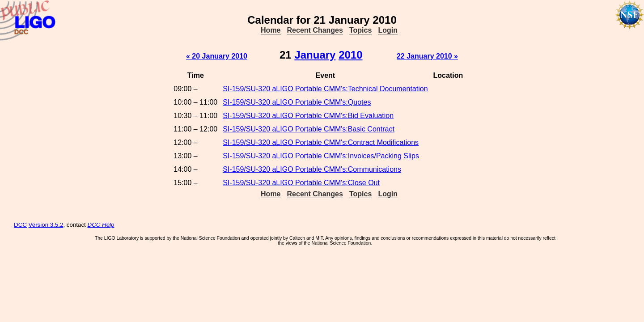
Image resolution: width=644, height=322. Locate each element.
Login (388, 30)
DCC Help (101, 225)
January (315, 55)
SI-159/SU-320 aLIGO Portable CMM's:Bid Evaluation (308, 116)
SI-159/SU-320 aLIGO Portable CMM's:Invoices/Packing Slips (321, 156)
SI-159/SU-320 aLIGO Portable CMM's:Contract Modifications (321, 142)
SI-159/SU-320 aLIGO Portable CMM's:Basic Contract (309, 129)
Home (271, 30)
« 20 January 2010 (217, 56)
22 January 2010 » (427, 56)
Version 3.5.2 (46, 225)
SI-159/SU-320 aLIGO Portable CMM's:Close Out (301, 183)
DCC (20, 225)
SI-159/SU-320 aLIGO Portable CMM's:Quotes (297, 102)
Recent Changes (315, 30)
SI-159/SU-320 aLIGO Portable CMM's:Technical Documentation (325, 89)
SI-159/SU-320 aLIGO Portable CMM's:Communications (312, 169)
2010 (350, 55)
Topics (360, 30)
